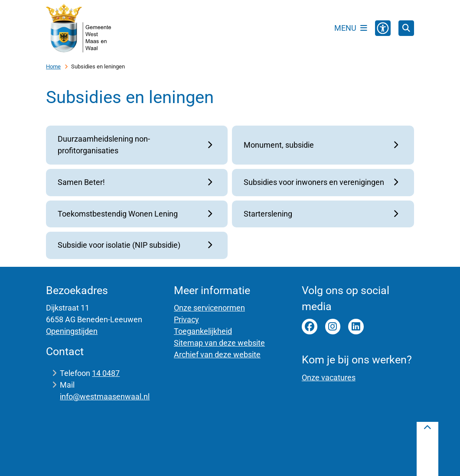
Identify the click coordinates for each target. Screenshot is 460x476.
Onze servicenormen (209, 308)
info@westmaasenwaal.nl (105, 397)
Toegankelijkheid (203, 331)
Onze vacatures (329, 377)
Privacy (186, 319)
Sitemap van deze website (219, 343)
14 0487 (106, 373)
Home (53, 66)
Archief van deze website (217, 355)
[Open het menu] (351, 28)
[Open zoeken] (406, 28)
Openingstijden (72, 331)
